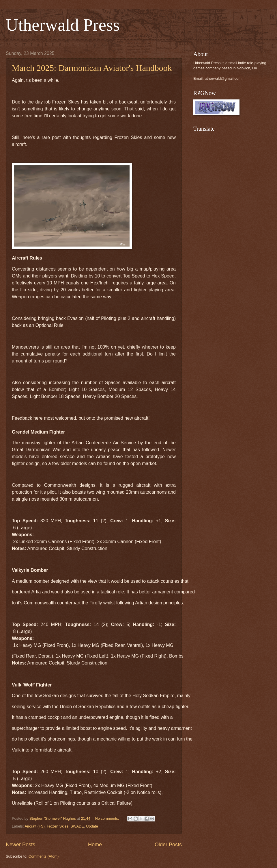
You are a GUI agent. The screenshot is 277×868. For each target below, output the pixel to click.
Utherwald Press (63, 25)
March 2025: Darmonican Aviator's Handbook (92, 68)
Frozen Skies (58, 826)
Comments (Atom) (44, 856)
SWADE (77, 826)
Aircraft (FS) (34, 826)
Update (92, 826)
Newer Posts (20, 845)
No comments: (107, 818)
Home (95, 845)
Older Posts (168, 845)
